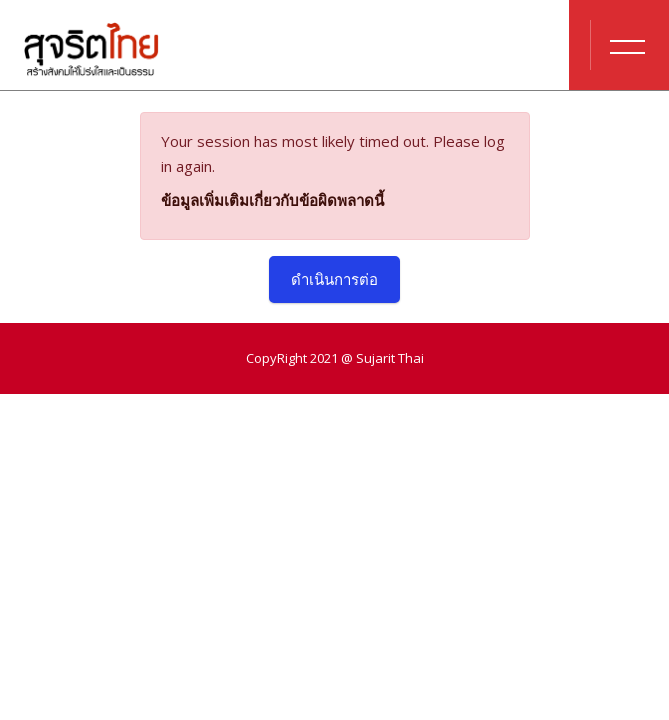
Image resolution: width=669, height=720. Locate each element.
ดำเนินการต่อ (334, 279)
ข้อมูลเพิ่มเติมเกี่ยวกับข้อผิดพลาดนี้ (272, 200)
